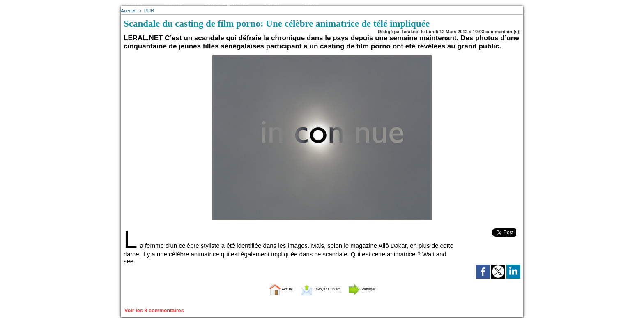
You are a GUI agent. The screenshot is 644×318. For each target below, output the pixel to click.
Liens (312, 3)
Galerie (173, 3)
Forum (273, 3)
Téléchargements (226, 3)
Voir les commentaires (150, 309)
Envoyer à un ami (320, 288)
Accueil (133, 3)
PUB (148, 10)
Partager (377, 288)
